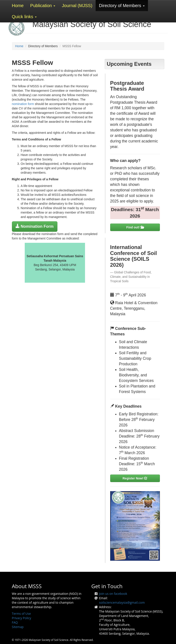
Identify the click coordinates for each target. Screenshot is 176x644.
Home (18, 6)
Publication (43, 6)
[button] (35, 227)
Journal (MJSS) (77, 6)
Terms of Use (21, 614)
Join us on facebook (113, 594)
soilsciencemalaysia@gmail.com (122, 602)
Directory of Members (122, 6)
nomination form (23, 104)
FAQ (15, 622)
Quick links (24, 17)
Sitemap (18, 627)
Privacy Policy (22, 618)
